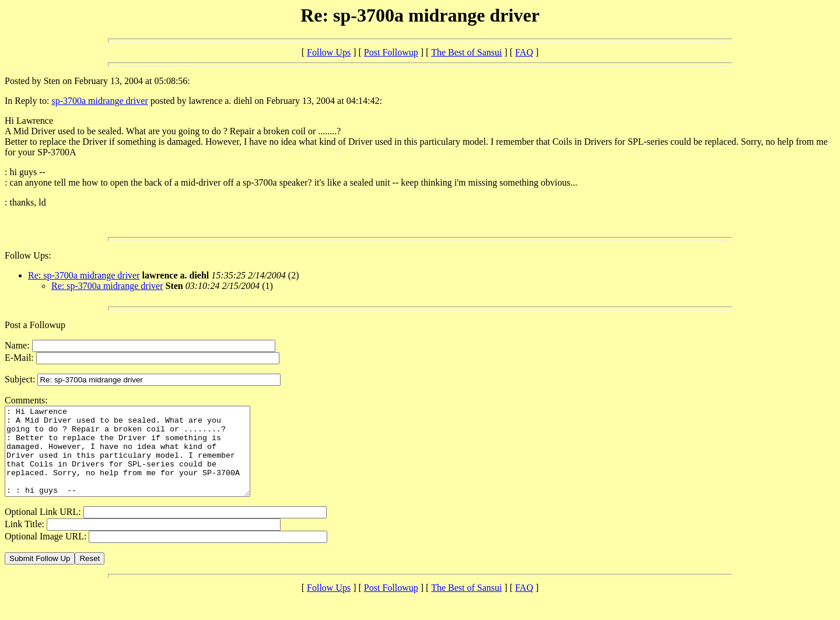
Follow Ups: (28, 255)
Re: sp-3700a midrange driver (84, 275)
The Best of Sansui (466, 52)
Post (391, 52)
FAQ (524, 52)
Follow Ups (329, 52)
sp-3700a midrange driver (99, 101)
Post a (17, 325)
